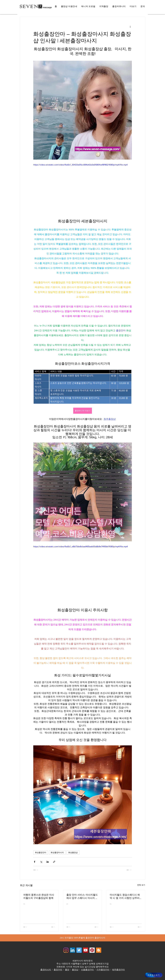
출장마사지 (46, 970)
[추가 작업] (130, 27)
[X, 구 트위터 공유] (41, 862)
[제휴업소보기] (154, 975)
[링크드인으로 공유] (48, 862)
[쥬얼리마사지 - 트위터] (79, 950)
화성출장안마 (41, 852)
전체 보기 (141, 885)
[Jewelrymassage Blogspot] (99, 950)
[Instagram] (66, 950)
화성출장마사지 (57, 852)
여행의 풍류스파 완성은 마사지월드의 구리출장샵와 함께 (39, 896)
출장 (67, 970)
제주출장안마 (118, 970)
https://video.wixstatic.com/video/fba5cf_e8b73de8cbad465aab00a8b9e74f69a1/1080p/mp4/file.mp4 (81, 546)
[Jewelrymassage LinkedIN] (73, 950)
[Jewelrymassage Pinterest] (92, 950)
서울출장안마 (87, 970)
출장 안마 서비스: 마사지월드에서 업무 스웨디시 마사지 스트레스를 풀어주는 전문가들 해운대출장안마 (82, 897)
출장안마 (58, 970)
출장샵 (75, 970)
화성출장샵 (73, 852)
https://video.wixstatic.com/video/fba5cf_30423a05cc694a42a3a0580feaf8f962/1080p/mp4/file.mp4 (80, 165)
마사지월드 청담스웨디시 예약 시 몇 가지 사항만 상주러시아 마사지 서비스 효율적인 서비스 (125, 897)
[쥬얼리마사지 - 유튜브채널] (86, 950)
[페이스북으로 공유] (35, 862)
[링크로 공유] (54, 862)
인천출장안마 (103, 970)
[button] (133, 6)
